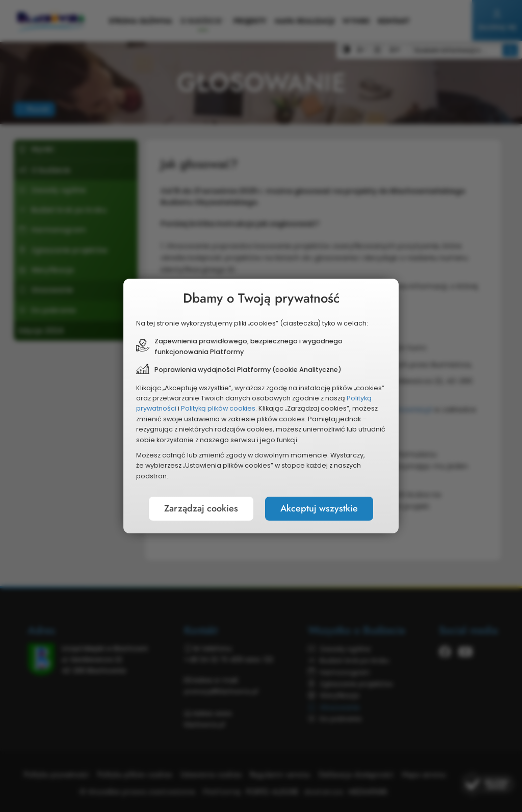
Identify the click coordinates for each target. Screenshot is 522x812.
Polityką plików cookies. (219, 408)
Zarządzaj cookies (201, 508)
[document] (261, 406)
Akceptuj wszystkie (319, 508)
